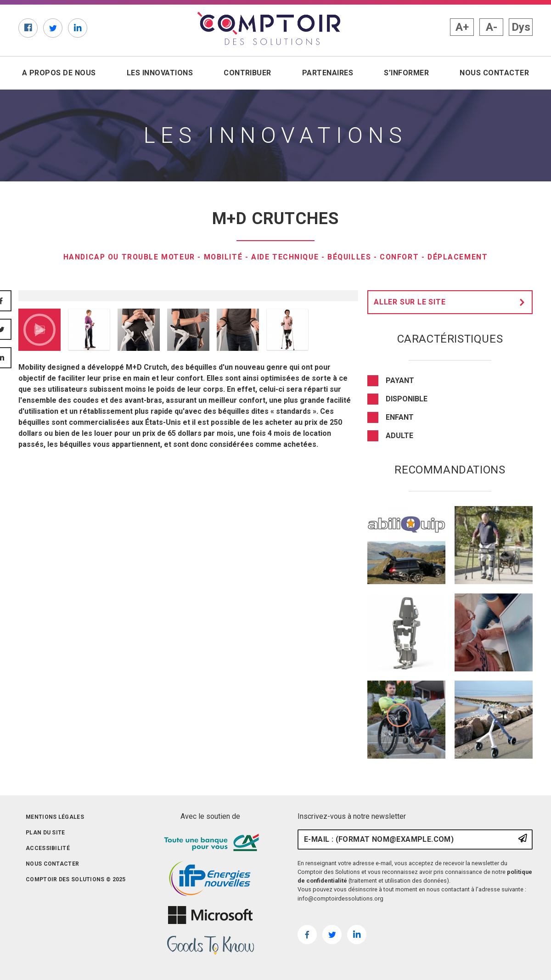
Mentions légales (55, 817)
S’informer (406, 73)
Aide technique (286, 257)
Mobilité (223, 257)
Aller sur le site (452, 302)
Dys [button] (521, 27)
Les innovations (160, 73)
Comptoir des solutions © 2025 (76, 879)
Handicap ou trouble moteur (127, 257)
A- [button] (492, 27)
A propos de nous (59, 73)
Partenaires (328, 73)
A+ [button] (462, 27)
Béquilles (351, 257)
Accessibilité (48, 848)
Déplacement (461, 257)
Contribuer (247, 73)
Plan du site (45, 833)
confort (402, 257)
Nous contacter (494, 73)
